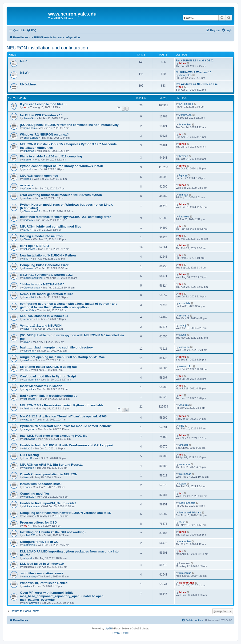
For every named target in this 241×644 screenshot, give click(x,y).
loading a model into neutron (41, 236)
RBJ (26, 370)
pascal (27, 169)
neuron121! (186, 366)
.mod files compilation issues (42, 573)
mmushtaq (30, 576)
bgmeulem (30, 128)
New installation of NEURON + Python (48, 255)
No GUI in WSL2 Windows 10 (193, 72)
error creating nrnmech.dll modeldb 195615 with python (61, 195)
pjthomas (29, 151)
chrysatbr (29, 389)
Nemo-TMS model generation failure (47, 294)
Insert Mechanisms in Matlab (41, 386)
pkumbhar (185, 474)
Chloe (27, 239)
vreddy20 (29, 497)
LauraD (28, 458)
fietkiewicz (29, 249)
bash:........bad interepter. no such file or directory (56, 347)
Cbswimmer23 (32, 211)
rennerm (28, 319)
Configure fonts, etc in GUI (40, 542)
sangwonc (29, 429)
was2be (28, 360)
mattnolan (29, 545)
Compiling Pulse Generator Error (44, 265)
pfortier (28, 188)
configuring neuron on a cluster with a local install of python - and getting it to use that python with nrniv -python (69, 305)
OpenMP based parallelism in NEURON (49, 474)
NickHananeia (32, 506)
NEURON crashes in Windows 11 (44, 316)
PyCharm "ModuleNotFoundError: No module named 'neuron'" (66, 426)
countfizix (29, 310)
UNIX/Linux (28, 84)
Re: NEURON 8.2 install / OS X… (196, 60)
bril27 (27, 259)
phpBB (108, 629)
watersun (29, 468)
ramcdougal (187, 583)
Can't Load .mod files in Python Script (48, 376)
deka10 (28, 448)
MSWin (25, 73)
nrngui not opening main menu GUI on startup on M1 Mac (62, 357)
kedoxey (28, 220)
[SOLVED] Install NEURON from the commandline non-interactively (69, 125)
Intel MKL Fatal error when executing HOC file (54, 436)
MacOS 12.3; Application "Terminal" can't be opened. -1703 (63, 416)
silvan (27, 342)
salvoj (27, 329)
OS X (24, 61)
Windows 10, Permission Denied (44, 583)
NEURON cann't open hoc (39, 176)
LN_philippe (186, 104)
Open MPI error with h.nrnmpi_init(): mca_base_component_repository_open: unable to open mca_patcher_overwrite (62, 596)
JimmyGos (185, 75)
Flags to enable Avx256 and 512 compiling (51, 156)
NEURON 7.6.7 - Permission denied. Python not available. (62, 405)
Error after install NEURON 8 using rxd (48, 367)
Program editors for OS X (39, 522)
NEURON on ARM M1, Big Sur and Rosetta (51, 465)
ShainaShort (31, 138)
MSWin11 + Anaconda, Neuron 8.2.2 (46, 275)
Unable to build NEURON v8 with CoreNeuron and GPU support (67, 445)
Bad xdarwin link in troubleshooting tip (49, 396)
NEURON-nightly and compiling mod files (50, 226)
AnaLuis (28, 408)
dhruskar (29, 268)
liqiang (27, 179)
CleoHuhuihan (32, 288)
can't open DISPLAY (35, 246)
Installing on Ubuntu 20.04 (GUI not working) (53, 532)
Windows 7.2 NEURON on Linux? (44, 134)
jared (26, 230)
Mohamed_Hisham (190, 512)
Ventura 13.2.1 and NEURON (41, 326)
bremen (28, 160)
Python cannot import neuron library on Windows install (61, 166)
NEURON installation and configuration (47, 48)
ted (181, 87)
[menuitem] (32, 30)
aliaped (28, 558)
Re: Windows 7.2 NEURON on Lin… (198, 84)
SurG (182, 522)
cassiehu (29, 351)
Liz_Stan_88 (31, 380)
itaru (26, 477)
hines (183, 63)
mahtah (28, 198)
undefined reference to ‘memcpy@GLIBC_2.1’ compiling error (65, 217)
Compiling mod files (35, 494)
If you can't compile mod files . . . (44, 104)
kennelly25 (30, 297)
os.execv (27, 185)
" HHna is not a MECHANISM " (42, 284)
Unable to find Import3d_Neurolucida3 (48, 503)
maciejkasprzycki (33, 278)
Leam (27, 487)
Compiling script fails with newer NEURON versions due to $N (66, 513)
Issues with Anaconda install (41, 484)
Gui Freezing (29, 455)
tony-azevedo (31, 603)
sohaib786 (30, 535)
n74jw (27, 586)
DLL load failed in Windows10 (42, 564)
